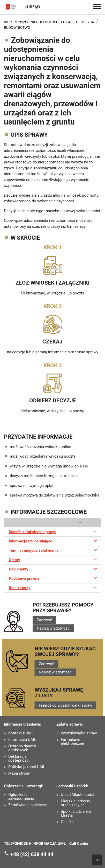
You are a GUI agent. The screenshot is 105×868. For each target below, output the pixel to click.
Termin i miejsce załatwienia (54, 550)
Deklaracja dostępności (19, 759)
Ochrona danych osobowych (22, 748)
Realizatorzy (54, 587)
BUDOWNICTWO (17, 27)
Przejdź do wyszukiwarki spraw (65, 705)
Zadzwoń (44, 620)
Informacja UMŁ (22, 740)
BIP (7, 22)
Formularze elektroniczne (72, 742)
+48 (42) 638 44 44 (32, 854)
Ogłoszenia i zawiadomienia (21, 797)
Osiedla (67, 822)
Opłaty (54, 559)
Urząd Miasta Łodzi (77, 795)
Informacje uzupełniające (54, 541)
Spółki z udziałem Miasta (76, 814)
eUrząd (20, 22)
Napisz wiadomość (53, 628)
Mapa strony (19, 773)
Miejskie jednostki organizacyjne (77, 803)
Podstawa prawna (54, 578)
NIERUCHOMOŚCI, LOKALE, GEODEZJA (62, 22)
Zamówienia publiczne (28, 805)
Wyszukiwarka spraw (79, 733)
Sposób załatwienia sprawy (54, 531)
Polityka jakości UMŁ (27, 767)
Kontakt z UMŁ (21, 733)
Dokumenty (54, 569)
